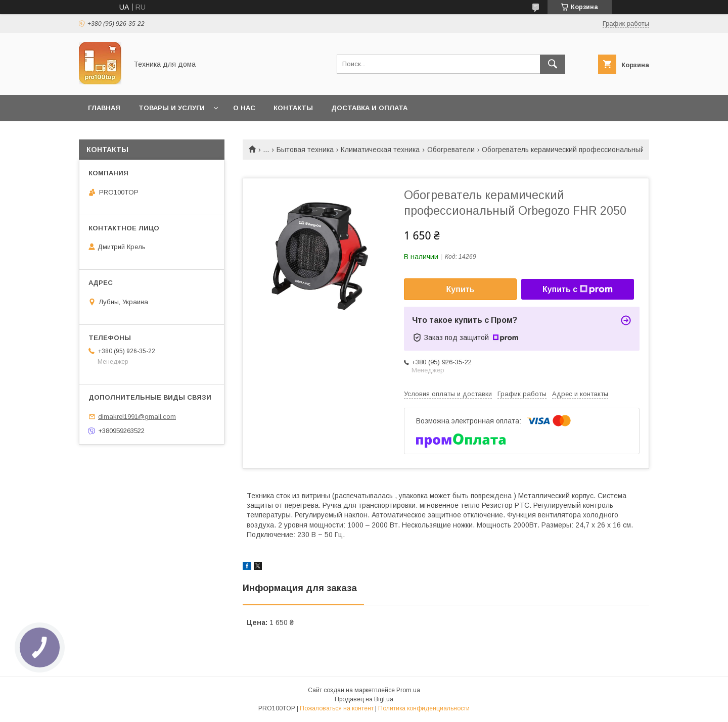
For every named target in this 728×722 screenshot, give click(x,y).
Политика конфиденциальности (424, 708)
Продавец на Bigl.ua (364, 699)
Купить (461, 289)
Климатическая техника (380, 150)
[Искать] (553, 64)
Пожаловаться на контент (337, 708)
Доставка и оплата (369, 108)
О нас (244, 108)
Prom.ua (408, 690)
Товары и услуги (172, 108)
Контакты (293, 108)
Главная (104, 108)
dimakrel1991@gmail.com (137, 417)
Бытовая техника (305, 150)
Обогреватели (451, 150)
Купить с (578, 290)
